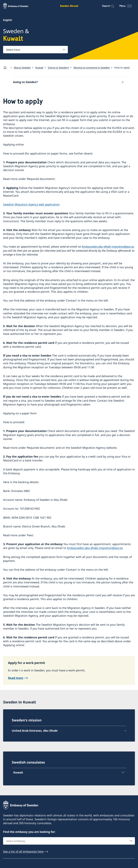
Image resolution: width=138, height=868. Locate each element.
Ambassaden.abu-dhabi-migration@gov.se (108, 247)
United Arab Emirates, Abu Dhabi (35, 731)
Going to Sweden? (58, 68)
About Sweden (22, 68)
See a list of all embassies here (23, 852)
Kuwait (39, 68)
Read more (16, 678)
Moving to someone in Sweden (92, 68)
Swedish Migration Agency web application (31, 205)
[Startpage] (6, 68)
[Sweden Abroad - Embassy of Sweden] (19, 6)
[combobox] (35, 50)
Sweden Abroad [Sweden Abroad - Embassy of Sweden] (69, 6)
